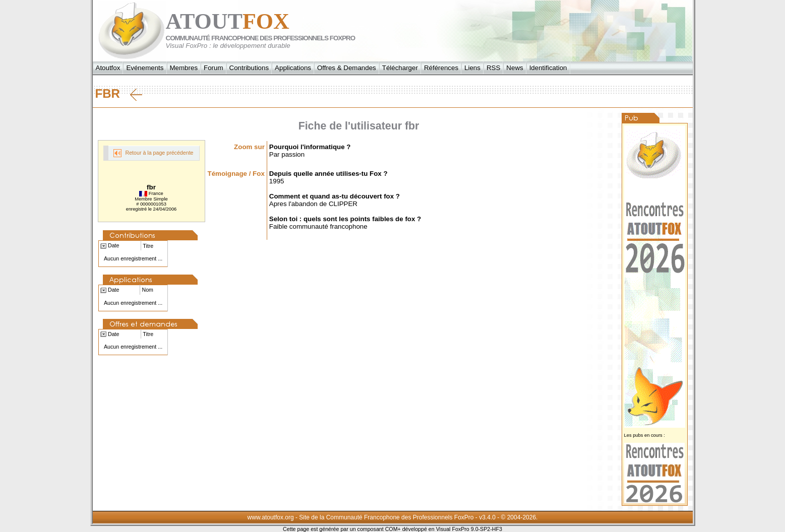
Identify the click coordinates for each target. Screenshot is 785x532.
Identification (548, 68)
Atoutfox (108, 68)
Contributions (249, 68)
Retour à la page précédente (154, 153)
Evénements (145, 68)
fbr (119, 94)
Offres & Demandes (347, 68)
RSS (493, 68)
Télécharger (400, 68)
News (515, 68)
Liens (472, 68)
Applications (293, 68)
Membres (184, 68)
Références (441, 68)
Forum (214, 68)
